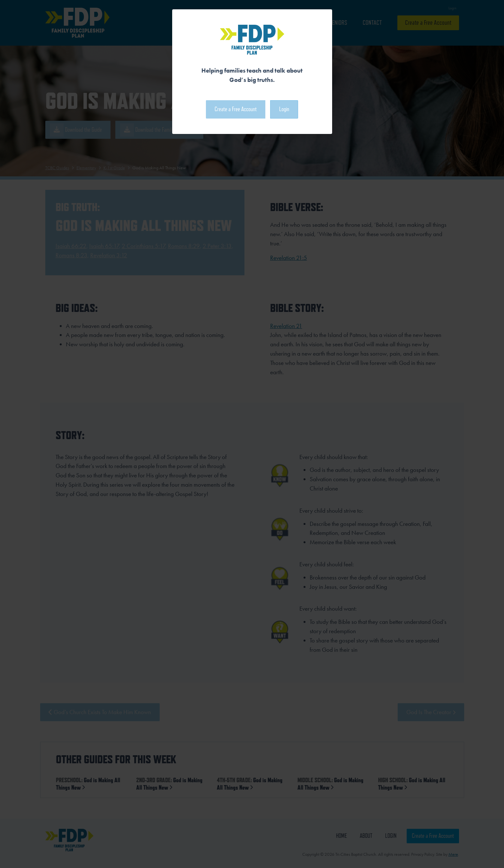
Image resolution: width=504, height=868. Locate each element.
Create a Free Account (236, 109)
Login (284, 109)
